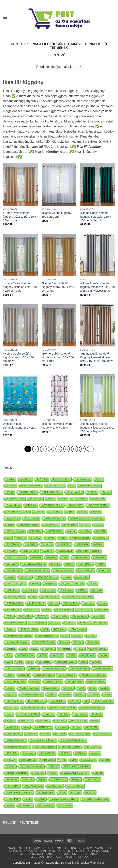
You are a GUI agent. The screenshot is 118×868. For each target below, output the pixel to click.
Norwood (90, 793)
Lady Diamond (79, 499)
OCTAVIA (92, 492)
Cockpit (72, 531)
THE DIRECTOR (78, 721)
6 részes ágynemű (67, 675)
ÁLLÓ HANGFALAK (77, 857)
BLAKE (72, 655)
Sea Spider (25, 577)
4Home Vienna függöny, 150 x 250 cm (57, 215)
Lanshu (93, 584)
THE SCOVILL (93, 747)
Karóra (28, 799)
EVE (30, 662)
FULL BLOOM (89, 760)
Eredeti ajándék (83, 479)
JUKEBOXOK (72, 848)
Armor (107, 695)
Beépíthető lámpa (53, 682)
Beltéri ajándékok (46, 793)
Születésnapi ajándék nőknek (64, 799)
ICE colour (48, 551)
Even (93, 688)
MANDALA (57, 655)
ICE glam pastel (74, 492)
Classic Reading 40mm (54, 668)
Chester (54, 603)
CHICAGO (36, 538)
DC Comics (59, 629)
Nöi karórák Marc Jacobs (18, 747)
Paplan (10, 806)
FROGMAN (35, 531)
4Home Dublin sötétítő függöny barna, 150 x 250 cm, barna (58, 357)
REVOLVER (101, 538)
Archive (106, 492)
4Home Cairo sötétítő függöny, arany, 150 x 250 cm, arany (58, 287)
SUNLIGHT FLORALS (90, 486)
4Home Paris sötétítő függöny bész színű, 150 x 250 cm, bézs (19, 217)
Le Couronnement (15, 668)
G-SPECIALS (13, 799)
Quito (24, 649)
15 (67, 449)
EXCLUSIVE (12, 590)
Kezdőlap (19, 44)
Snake (47, 610)
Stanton (76, 727)
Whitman (11, 766)
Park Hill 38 (12, 779)
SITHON (91, 636)
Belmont (80, 695)
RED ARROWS (38, 623)
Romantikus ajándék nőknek (96, 799)
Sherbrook (97, 714)
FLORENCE (55, 512)
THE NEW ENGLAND (44, 642)
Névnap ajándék (75, 682)
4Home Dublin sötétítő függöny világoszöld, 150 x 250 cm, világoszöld (97, 427)
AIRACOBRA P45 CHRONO (19, 793)
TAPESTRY (25, 479)
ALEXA (43, 655)
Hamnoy (50, 538)
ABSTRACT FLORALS (52, 505)
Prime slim (88, 603)
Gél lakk (85, 525)
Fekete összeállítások (47, 636)
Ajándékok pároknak (29, 688)
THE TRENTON (59, 779)
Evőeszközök (48, 590)
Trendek (10, 479)
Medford (105, 760)
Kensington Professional (17, 642)
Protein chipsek (32, 518)
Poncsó (10, 525)
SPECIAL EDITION (33, 786)
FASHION (81, 753)
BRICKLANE (32, 610)
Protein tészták (60, 616)
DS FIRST (60, 721)
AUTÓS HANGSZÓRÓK (97, 848)
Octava (69, 564)
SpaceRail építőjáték (29, 525)
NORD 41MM (13, 786)
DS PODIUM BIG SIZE (32, 695)
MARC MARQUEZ (43, 727)
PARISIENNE (48, 760)
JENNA (10, 492)
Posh (9, 655)
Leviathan (33, 668)
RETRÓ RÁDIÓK (89, 854)
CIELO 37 (53, 766)
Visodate (95, 753)
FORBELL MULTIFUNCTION (75, 773)
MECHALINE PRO (50, 597)
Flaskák (41, 799)
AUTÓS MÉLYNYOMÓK (23, 851)
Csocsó (10, 688)
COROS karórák (86, 571)
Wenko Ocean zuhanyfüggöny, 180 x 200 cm (20, 427)
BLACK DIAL (36, 499)
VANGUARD (82, 544)
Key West (11, 695)
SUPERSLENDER (61, 479)
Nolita (63, 760)
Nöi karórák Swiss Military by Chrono (87, 518)
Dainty (95, 721)
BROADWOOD (13, 610)
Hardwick (94, 695)
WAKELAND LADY (56, 486)
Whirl (83, 662)
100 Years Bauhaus (15, 531)
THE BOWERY (51, 525)
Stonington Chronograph (32, 766)
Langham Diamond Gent (73, 584)
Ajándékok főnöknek (16, 623)
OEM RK (98, 544)
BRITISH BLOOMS (15, 499)
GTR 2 (10, 616)
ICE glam (11, 486)
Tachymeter (50, 584)
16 (74, 449)
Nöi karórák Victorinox (54, 518)
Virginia (104, 655)
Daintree (10, 629)
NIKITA (63, 499)
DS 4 (46, 629)
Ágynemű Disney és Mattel (93, 675)
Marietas (98, 773)
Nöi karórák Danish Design (73, 740)
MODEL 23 (60, 734)
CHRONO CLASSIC (16, 557)
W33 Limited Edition (81, 538)
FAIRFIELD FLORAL (52, 492)
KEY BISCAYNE (47, 753)
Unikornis (68, 688)
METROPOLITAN (25, 655)
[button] (5, 18)
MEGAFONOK (101, 851)
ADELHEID (12, 753)
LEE (9, 662)
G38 (9, 538)
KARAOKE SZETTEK (18, 848)
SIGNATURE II (65, 551)
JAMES (104, 688)
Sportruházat (70, 525)
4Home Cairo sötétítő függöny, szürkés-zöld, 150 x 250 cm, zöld (20, 287)
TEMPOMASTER (14, 603)
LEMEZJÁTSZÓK (50, 851)
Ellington (76, 779)
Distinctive (32, 734)
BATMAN (55, 623)
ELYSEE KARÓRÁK (103, 701)
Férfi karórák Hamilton (45, 747)
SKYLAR (96, 662)
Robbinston (93, 642)
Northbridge (44, 721)
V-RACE (82, 590)
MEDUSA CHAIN (64, 610)
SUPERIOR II (64, 544)
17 (82, 449)
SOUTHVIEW (65, 806)
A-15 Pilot (86, 531)
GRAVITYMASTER (102, 668)
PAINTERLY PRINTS (98, 505)
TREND (80, 649)
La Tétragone (44, 662)
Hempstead (65, 649)
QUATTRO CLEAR (28, 492)
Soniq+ (103, 603)
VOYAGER (31, 544)
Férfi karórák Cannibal (71, 747)
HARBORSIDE (57, 701)
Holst (63, 538)
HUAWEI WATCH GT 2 (47, 577)
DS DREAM (92, 727)
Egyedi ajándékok (96, 682)
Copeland (97, 590)
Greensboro (28, 753)
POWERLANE (13, 544)
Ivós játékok (98, 616)
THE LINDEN (30, 590)
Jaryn (33, 597)
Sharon (46, 734)
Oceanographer (14, 734)
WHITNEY (65, 753)
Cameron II (47, 544)
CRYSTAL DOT (71, 603)
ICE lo (99, 479)
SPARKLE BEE (76, 505)
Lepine (70, 512)
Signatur (78, 642)
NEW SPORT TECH (63, 571)
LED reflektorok (78, 629)
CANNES (39, 512)
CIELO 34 (64, 714)
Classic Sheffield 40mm (37, 571)
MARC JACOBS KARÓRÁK (76, 766)
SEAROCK (42, 479)
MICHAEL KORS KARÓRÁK (63, 708)
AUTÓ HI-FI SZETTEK (76, 851)
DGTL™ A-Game (14, 701)
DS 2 (65, 636)
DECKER (66, 695)
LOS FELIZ (102, 610)
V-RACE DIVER (81, 557)
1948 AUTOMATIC (98, 649)
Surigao (83, 512)
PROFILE (56, 564)
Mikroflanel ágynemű (16, 682)
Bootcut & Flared (45, 806)
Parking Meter (85, 564)
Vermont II (28, 779)
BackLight (76, 793)
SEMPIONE (42, 616)
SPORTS (70, 623)
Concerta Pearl (13, 505)
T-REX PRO (100, 557)
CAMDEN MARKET (15, 597)
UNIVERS (52, 557)
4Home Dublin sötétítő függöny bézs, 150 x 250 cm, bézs (18, 357)
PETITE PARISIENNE (31, 486)
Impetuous (49, 714)
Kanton (101, 564)
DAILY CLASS (92, 779)
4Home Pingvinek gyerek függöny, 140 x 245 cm (57, 426)
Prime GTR (104, 571)
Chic (26, 727)
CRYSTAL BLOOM (79, 668)
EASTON (74, 701)
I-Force (67, 577)
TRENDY (11, 760)
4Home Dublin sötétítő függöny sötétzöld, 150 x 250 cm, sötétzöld (96, 217)
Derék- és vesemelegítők (89, 551)
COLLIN (78, 636)
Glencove (11, 649)
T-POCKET (49, 649)
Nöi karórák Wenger (80, 734)
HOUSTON (38, 773)
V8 (86, 701)
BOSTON (101, 531)
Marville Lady (98, 499)
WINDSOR (11, 551)
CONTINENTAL (14, 571)
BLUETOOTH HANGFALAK (47, 857)
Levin (65, 557)
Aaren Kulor (12, 708)
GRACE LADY (88, 655)
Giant (19, 662)
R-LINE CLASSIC (36, 603)
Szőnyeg (35, 682)
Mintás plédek (25, 806)
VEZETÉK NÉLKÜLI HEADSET (38, 854)
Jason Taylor (82, 577)
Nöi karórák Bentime (16, 740)
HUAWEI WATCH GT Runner (93, 623)
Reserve (10, 577)
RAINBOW (31, 505)
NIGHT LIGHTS (30, 551)
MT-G (62, 793)
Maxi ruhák (24, 675)
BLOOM (96, 512)
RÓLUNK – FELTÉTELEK (21, 823)
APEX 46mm (66, 590)
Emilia (9, 714)
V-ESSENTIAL (84, 610)
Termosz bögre (80, 616)
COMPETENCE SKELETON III (78, 597)
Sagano (52, 695)
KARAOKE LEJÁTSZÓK (48, 848)
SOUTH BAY (25, 616)
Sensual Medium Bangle (92, 708)
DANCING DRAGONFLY (18, 512)
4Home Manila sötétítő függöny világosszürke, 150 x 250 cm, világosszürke (97, 287)
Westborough (26, 721)
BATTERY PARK (75, 786)
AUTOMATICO (55, 786)
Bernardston (80, 714)
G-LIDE (99, 525)
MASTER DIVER (54, 531)
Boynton (10, 721)
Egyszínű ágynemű (44, 675)
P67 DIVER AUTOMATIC (34, 564)
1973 (35, 649)
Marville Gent (13, 518)
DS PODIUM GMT (36, 701)
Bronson (64, 642)
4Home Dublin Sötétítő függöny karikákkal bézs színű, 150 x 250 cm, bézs (97, 357)
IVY (72, 486)
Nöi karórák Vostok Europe (43, 740)
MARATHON (12, 727)
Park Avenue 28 (28, 760)
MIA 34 (53, 773)
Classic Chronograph (16, 584)
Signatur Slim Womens (34, 708)
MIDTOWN (12, 564)
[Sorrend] (59, 67)
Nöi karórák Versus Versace (19, 636)
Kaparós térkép (51, 688)
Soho (74, 760)
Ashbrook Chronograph (17, 773)
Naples (42, 779)
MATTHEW (36, 557)
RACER (35, 584)
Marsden (21, 538)
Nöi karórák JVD (103, 734)
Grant (81, 688)
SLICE (51, 499)
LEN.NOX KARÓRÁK (28, 714)
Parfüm (10, 675)
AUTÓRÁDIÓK (67, 854)
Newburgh (62, 727)
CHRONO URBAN (29, 629)
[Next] (90, 449)
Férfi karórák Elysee (66, 662)
